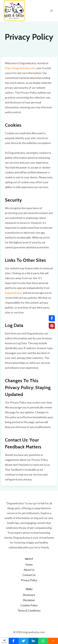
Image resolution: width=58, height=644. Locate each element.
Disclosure (29, 595)
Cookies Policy (29, 605)
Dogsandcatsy (13, 293)
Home (29, 565)
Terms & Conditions (29, 611)
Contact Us (29, 575)
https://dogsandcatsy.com (20, 68)
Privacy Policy (29, 580)
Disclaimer (29, 600)
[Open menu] (51, 11)
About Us (29, 570)
